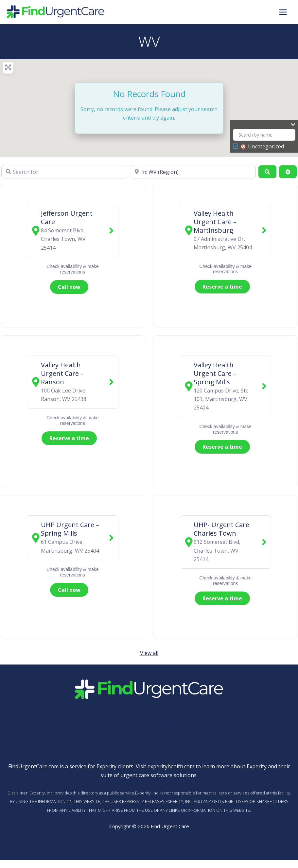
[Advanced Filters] (288, 172)
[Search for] (64, 172)
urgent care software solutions (158, 775)
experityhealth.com (171, 766)
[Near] (193, 172)
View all (149, 653)
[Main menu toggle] (283, 12)
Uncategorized (262, 147)
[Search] (267, 172)
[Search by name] (264, 135)
